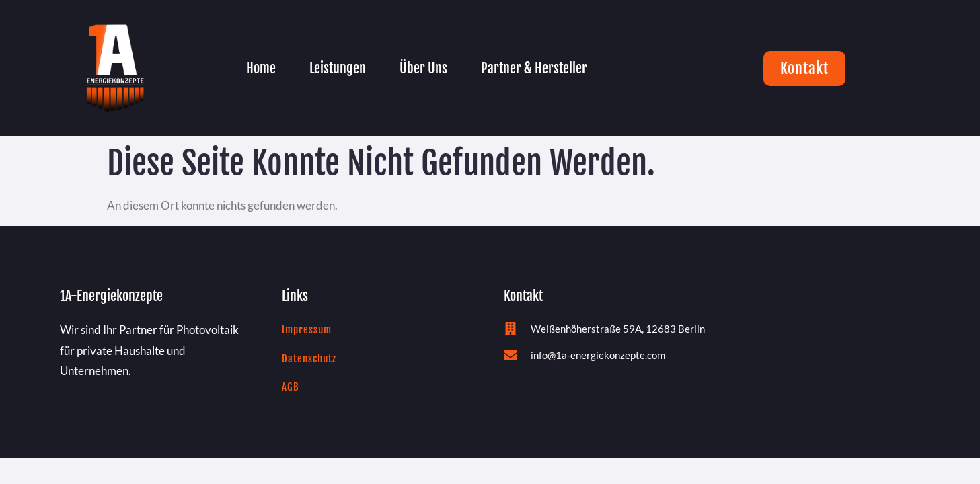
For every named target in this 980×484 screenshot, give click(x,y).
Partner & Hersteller (534, 68)
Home (261, 68)
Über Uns (423, 68)
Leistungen (338, 68)
